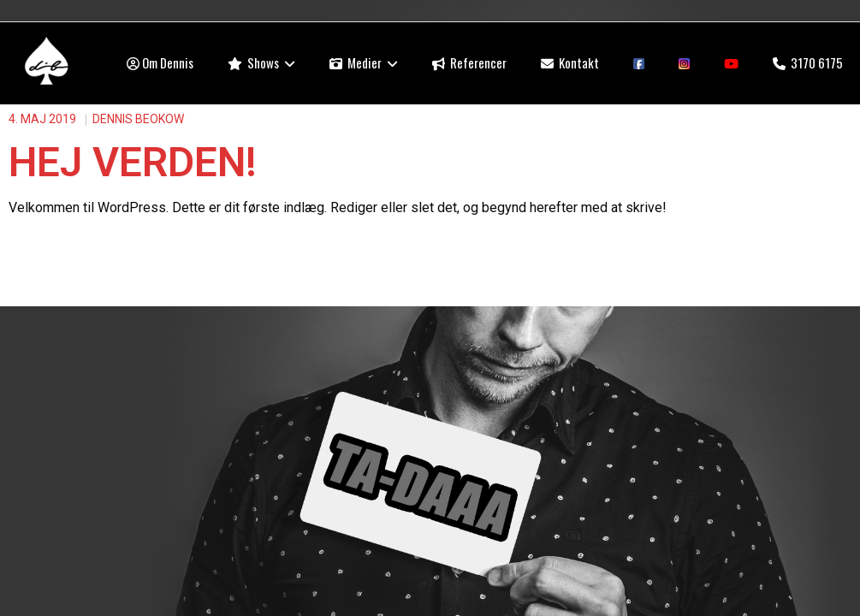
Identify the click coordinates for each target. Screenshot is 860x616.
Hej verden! (133, 162)
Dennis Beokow (138, 119)
